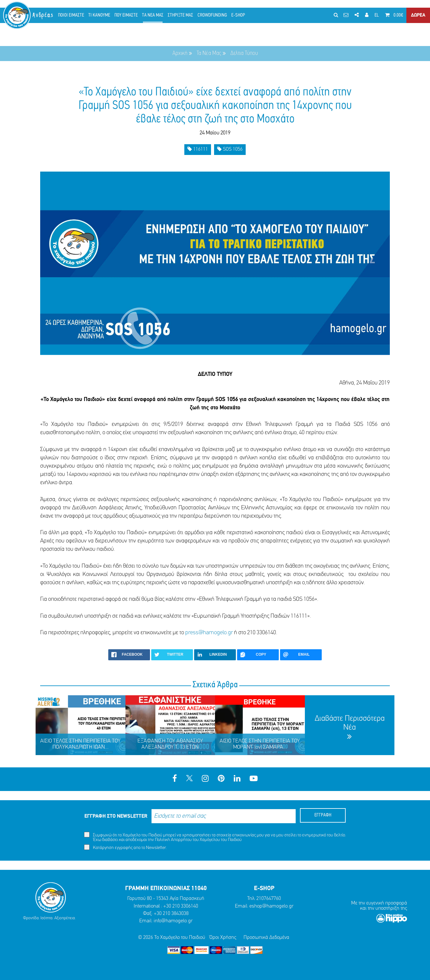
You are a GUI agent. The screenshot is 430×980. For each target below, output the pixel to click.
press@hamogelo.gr (209, 633)
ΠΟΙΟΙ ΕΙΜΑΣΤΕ (71, 15)
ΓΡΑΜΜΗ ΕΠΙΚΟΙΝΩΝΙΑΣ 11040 (166, 889)
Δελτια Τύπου (244, 53)
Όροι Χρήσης (223, 938)
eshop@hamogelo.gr (271, 906)
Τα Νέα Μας (209, 53)
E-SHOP (238, 15)
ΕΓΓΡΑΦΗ (323, 815)
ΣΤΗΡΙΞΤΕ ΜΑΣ (180, 15)
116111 (198, 149)
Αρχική (180, 53)
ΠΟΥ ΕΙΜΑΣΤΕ (126, 15)
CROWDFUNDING (212, 15)
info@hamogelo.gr (173, 921)
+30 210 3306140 (181, 906)
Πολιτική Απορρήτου (173, 840)
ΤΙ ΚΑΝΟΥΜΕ (99, 15)
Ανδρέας (43, 15)
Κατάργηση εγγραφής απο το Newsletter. (125, 847)
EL (377, 15)
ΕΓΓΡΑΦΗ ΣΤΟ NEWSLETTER (116, 816)
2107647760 (269, 899)
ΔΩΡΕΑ (418, 15)
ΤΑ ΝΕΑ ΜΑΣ (153, 15)
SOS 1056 (230, 149)
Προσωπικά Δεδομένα (266, 938)
